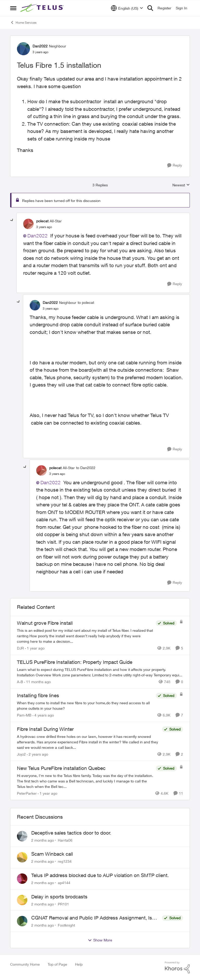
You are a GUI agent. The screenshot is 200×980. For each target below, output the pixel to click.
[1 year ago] (35, 648)
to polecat (86, 302)
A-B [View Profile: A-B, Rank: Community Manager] (20, 681)
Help (79, 964)
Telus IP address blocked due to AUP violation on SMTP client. (100, 875)
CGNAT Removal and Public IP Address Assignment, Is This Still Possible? (92, 918)
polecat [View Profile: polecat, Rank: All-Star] (42, 221)
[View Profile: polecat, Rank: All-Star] (28, 224)
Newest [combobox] (181, 185)
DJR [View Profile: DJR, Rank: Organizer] (20, 648)
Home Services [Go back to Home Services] (23, 22)
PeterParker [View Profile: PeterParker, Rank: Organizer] (27, 793)
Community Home (25, 964)
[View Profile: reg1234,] (22, 857)
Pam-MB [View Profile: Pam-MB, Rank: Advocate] (24, 715)
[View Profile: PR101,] (22, 900)
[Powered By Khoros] (177, 967)
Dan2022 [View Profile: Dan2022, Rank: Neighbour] (40, 46)
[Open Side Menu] (13, 8)
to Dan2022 (86, 468)
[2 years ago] (37, 754)
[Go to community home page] (43, 8)
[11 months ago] (37, 681)
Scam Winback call (52, 854)
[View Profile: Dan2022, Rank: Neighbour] (23, 49)
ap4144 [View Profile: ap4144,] (64, 883)
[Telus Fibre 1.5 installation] (44, 227)
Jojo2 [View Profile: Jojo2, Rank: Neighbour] (21, 754)
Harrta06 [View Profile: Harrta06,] (65, 840)
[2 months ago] (43, 840)
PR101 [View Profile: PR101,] (63, 904)
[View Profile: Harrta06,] (22, 836)
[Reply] (175, 165)
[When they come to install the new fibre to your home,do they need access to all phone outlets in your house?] (85, 706)
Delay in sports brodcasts (59, 897)
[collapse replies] (12, 220)
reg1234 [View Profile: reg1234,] (65, 861)
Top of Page (57, 964)
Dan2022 (37, 236)
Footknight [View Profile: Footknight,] (66, 925)
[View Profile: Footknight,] (22, 921)
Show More (100, 940)
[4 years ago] (43, 715)
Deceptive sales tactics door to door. (71, 833)
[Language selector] (127, 8)
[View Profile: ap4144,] (22, 879)
